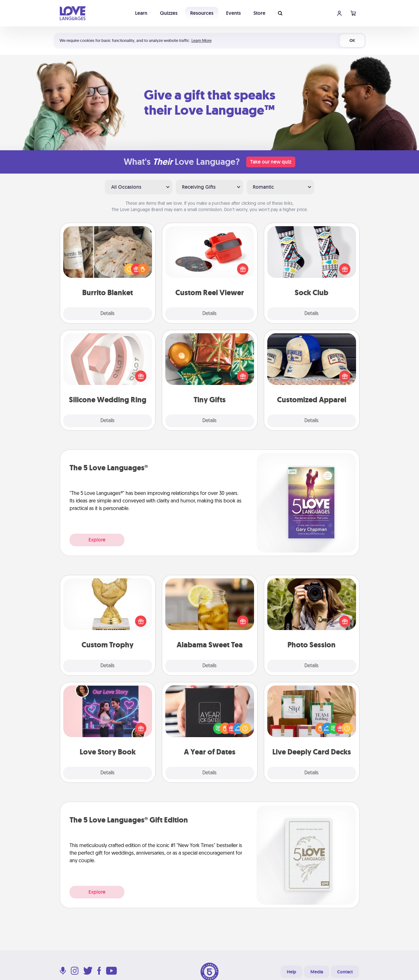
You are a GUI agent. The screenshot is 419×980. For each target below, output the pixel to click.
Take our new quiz (271, 162)
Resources (202, 13)
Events (233, 13)
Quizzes (169, 13)
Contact (345, 972)
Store (259, 13)
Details (108, 314)
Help (292, 972)
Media (317, 972)
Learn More (201, 40)
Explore (97, 540)
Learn (141, 13)
